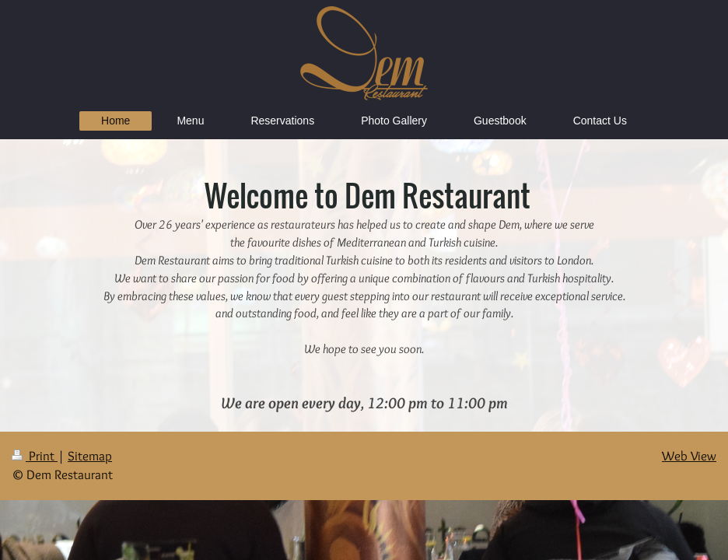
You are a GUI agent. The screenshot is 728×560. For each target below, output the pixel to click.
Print (35, 456)
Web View (689, 456)
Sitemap (90, 456)
